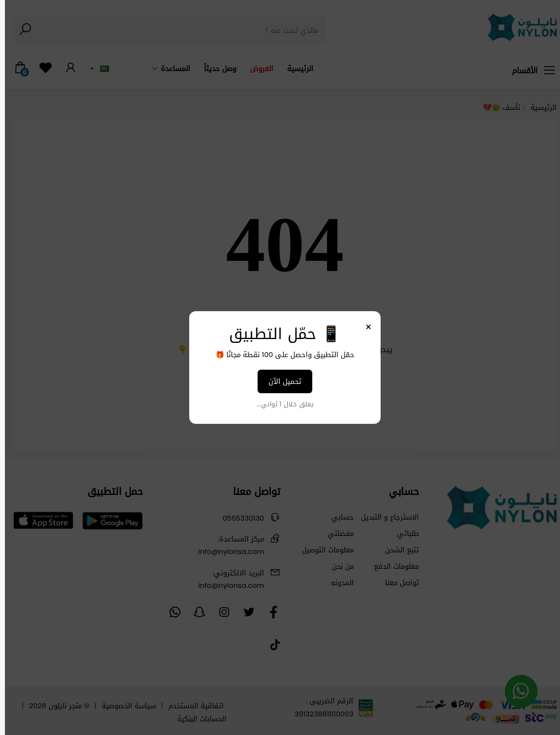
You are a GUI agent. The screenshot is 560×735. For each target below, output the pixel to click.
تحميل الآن (280, 381)
